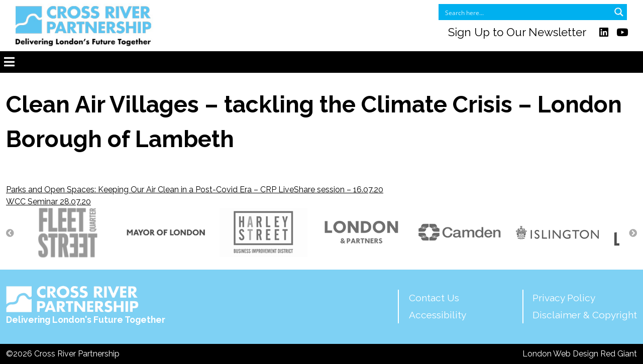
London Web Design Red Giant (580, 354)
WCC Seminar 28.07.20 (48, 202)
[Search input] (526, 12)
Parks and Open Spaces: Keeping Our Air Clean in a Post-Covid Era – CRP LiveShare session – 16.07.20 (195, 190)
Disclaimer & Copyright (585, 315)
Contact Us (434, 298)
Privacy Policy (564, 298)
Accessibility (438, 315)
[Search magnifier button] (619, 12)
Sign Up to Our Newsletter (517, 32)
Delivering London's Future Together (86, 305)
